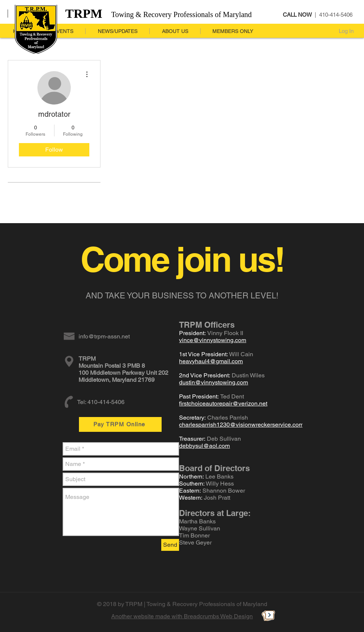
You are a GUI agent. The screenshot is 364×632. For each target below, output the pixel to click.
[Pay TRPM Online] (120, 424)
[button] (117, 31)
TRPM (84, 14)
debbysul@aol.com (204, 446)
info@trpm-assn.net (104, 336)
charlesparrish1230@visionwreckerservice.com (241, 425)
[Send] (170, 545)
